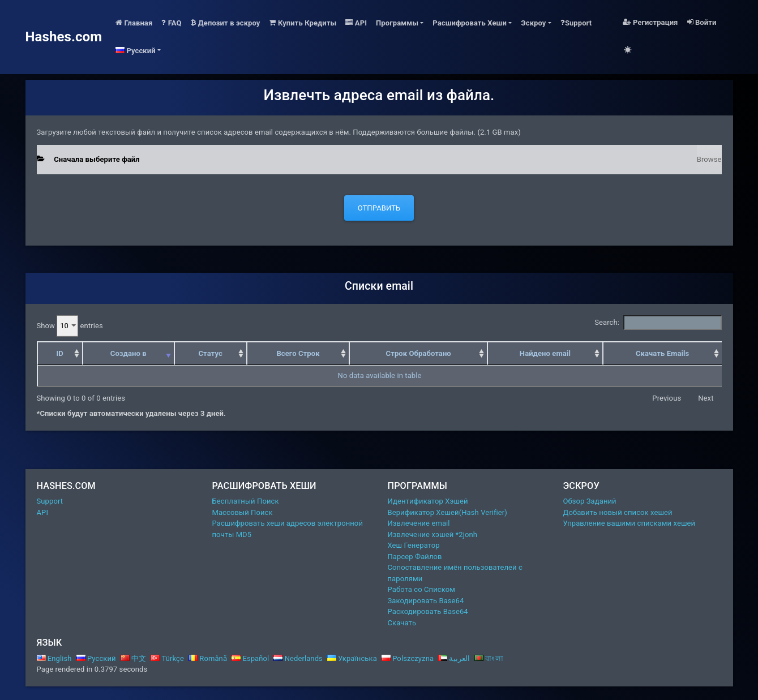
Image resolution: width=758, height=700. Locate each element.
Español (250, 658)
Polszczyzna (408, 658)
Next (706, 398)
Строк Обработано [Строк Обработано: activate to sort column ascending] (419, 353)
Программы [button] (397, 23)
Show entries (70, 326)
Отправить (379, 208)
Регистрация (650, 22)
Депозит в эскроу (226, 23)
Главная (134, 23)
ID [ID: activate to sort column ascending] (59, 353)
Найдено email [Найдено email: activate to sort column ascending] (545, 353)
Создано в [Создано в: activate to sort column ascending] (129, 353)
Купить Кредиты (303, 23)
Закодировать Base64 (426, 601)
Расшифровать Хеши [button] (470, 23)
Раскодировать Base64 (428, 611)
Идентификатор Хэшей (428, 501)
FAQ (171, 23)
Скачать (402, 623)
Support (576, 23)
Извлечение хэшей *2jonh (432, 534)
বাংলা (489, 658)
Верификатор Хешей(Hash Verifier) (448, 512)
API (356, 23)
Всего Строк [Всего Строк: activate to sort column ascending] (298, 353)
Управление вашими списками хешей (629, 523)
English (54, 658)
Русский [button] (136, 51)
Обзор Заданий (590, 501)
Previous (667, 398)
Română (208, 658)
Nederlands (298, 658)
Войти (702, 22)
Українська (352, 658)
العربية (454, 658)
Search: (658, 323)
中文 (134, 658)
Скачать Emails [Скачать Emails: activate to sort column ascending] (662, 353)
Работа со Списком (421, 589)
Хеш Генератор (414, 545)
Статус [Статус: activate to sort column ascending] (211, 353)
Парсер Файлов (415, 557)
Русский (96, 658)
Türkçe (167, 658)
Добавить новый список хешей (618, 512)
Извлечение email (419, 523)
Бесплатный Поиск (246, 501)
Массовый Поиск (243, 512)
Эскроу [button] (533, 23)
